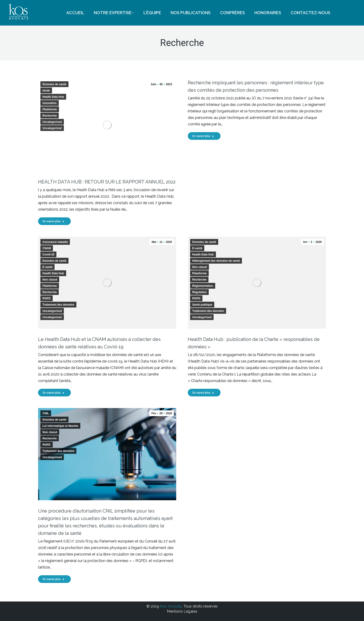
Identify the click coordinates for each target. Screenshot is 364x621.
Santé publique (202, 305)
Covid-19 (48, 255)
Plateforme (50, 109)
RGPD (47, 298)
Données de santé (54, 84)
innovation (50, 103)
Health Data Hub (53, 97)
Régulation (199, 292)
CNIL (46, 413)
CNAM (47, 248)
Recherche (50, 116)
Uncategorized (52, 128)
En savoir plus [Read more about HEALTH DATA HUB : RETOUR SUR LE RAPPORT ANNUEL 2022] (54, 221)
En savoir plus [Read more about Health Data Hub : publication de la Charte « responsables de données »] (203, 393)
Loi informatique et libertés (60, 426)
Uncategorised (52, 122)
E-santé (47, 267)
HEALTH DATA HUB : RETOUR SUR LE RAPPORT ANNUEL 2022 (107, 182)
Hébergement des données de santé (216, 261)
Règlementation (203, 286)
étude (46, 91)
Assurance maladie (55, 242)
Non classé (50, 280)
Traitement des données (58, 305)
